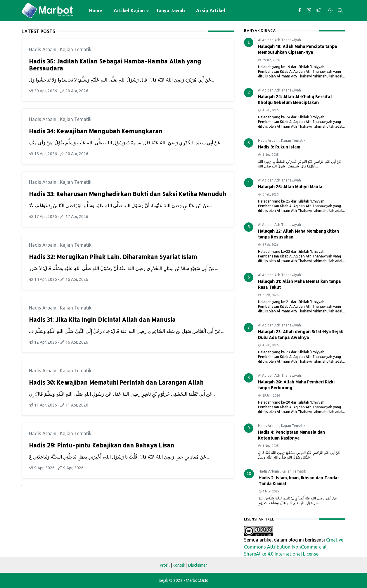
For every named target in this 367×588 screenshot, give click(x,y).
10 (249, 473)
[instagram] (309, 11)
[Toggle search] (340, 11)
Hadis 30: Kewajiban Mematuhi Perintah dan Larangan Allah (116, 382)
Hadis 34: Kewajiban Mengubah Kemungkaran (96, 131)
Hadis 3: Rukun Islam (279, 147)
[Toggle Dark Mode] (330, 11)
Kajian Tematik (76, 49)
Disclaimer (198, 565)
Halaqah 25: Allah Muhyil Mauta (290, 187)
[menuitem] (96, 11)
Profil (165, 565)
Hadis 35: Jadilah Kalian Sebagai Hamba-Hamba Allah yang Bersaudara (115, 65)
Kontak (179, 565)
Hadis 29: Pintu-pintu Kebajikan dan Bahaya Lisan (102, 445)
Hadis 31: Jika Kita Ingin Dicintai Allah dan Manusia (102, 319)
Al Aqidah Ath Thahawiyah (279, 40)
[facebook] (300, 11)
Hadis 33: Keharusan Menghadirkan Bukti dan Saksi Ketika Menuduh (128, 194)
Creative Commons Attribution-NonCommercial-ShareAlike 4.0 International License (294, 547)
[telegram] (318, 11)
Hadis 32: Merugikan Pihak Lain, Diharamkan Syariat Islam (113, 257)
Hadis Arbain (43, 49)
